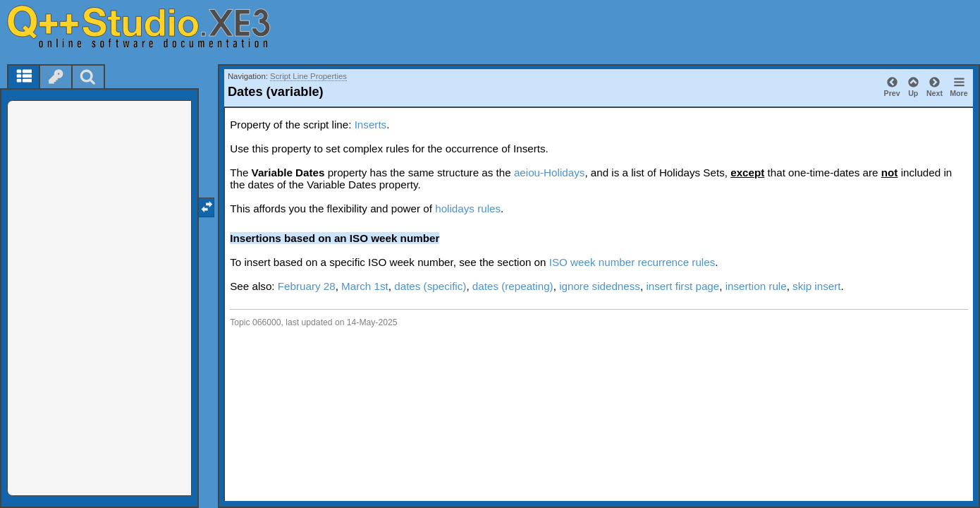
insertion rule (756, 286)
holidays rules (468, 208)
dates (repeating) (513, 286)
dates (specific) (430, 286)
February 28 (307, 286)
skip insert (816, 286)
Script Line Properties (308, 76)
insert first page (682, 286)
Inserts (371, 125)
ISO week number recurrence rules (632, 262)
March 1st (365, 286)
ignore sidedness (600, 286)
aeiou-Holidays (549, 173)
